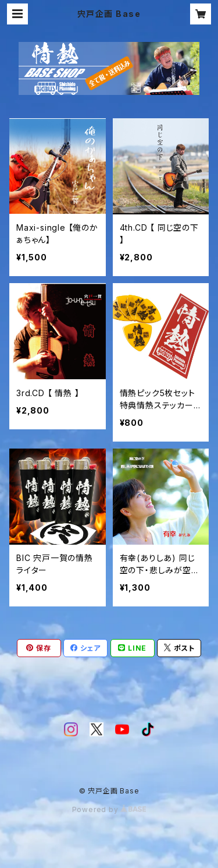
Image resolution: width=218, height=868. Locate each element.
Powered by (109, 809)
